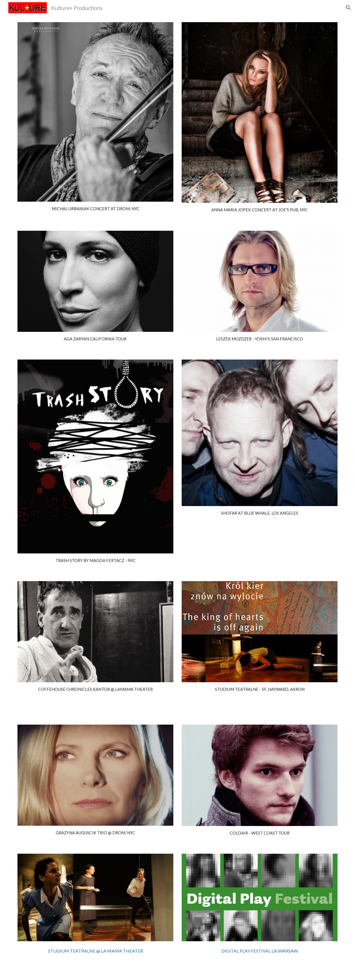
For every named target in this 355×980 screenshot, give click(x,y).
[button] (348, 8)
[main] (95, 209)
